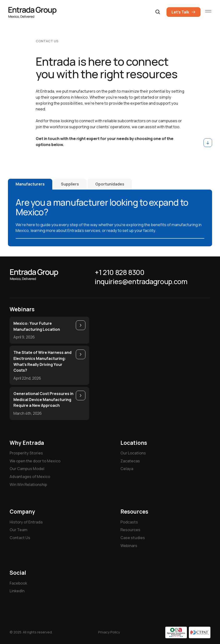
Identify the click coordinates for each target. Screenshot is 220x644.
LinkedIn (17, 591)
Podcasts (129, 522)
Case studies (133, 538)
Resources (130, 530)
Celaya (127, 469)
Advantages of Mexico (30, 477)
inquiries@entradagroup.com (141, 282)
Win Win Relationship (28, 485)
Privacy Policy (109, 632)
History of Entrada (26, 522)
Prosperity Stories (26, 453)
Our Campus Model (27, 469)
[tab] (30, 184)
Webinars (129, 546)
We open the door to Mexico (35, 461)
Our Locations (133, 453)
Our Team (18, 530)
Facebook (18, 583)
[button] (158, 12)
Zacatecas (130, 461)
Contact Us (20, 538)
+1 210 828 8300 (119, 273)
